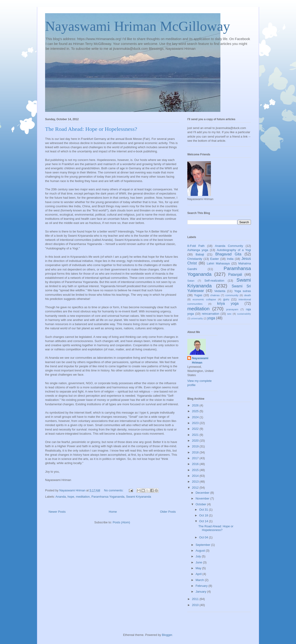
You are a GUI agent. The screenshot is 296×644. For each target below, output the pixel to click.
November (203, 498)
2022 (196, 429)
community (232, 295)
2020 (196, 441)
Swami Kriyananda (139, 497)
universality (197, 319)
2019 (196, 446)
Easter (215, 259)
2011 (196, 599)
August (201, 551)
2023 (196, 423)
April (199, 574)
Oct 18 (204, 515)
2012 (196, 488)
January (201, 592)
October (201, 504)
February (202, 586)
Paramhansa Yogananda (108, 497)
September (203, 545)
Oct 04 (204, 537)
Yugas (198, 295)
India (230, 259)
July (199, 556)
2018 (196, 452)
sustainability (244, 314)
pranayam (232, 309)
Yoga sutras (243, 291)
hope (71, 497)
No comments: (114, 490)
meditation (83, 497)
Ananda (61, 497)
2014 (196, 476)
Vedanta (220, 291)
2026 (196, 405)
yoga (211, 318)
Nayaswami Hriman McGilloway (138, 26)
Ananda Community (229, 246)
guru (226, 299)
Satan (191, 281)
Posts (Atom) (121, 522)
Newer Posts (57, 512)
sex (229, 314)
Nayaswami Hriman (200, 360)
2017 (196, 458)
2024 (196, 417)
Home (113, 512)
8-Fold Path (196, 246)
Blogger (167, 635)
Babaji (200, 254)
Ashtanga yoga (198, 250)
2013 (196, 482)
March (200, 580)
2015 (196, 470)
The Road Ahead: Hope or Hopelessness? (91, 129)
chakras (215, 295)
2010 (196, 605)
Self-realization (214, 281)
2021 (196, 435)
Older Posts (168, 512)
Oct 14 (204, 521)
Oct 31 (204, 510)
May (199, 568)
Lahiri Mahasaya (218, 263)
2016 (196, 464)
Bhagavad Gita (228, 254)
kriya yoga (228, 303)
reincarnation (211, 314)
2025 (196, 411)
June (199, 562)
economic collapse (204, 299)
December (203, 493)
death (248, 295)
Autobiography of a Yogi (234, 250)
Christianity (195, 259)
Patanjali (235, 275)
